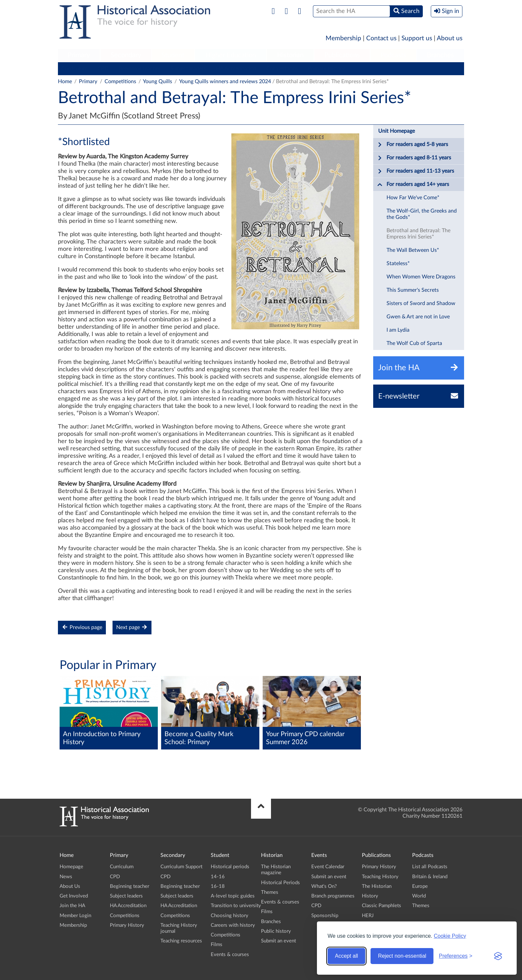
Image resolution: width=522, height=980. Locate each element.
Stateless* (398, 263)
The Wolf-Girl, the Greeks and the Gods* (422, 214)
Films (217, 945)
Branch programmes (333, 896)
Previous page (82, 627)
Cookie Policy (450, 936)
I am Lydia (398, 330)
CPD (103, 69)
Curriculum (74, 69)
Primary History (326, 69)
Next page (132, 627)
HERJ (368, 916)
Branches (440, 55)
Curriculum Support (181, 867)
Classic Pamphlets (382, 906)
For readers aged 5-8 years (413, 145)
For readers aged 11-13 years (416, 171)
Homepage (71, 867)
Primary (79, 55)
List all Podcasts (430, 867)
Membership (343, 38)
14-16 (218, 877)
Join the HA (72, 906)
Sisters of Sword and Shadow (421, 303)
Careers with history (233, 925)
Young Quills (157, 82)
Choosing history (230, 916)
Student (173, 55)
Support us (417, 38)
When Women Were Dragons (421, 277)
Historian (290, 55)
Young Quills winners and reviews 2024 (225, 82)
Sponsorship (325, 916)
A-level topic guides (233, 896)
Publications (342, 55)
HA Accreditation (236, 69)
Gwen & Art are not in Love (418, 317)
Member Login (75, 916)
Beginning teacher (139, 69)
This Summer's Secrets (413, 290)
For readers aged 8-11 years (414, 158)
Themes (270, 892)
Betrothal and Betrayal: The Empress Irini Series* (418, 234)
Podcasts (393, 55)
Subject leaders (188, 69)
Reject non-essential (402, 956)
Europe (420, 886)
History (370, 896)
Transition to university (236, 906)
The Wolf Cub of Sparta (414, 343)
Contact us (381, 38)
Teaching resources (181, 941)
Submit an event (278, 941)
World (419, 896)
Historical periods (230, 867)
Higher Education (231, 55)
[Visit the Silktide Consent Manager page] (498, 956)
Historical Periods (280, 883)
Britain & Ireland (430, 877)
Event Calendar (328, 867)
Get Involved (74, 896)
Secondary (126, 55)
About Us (70, 886)
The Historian (377, 886)
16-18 (218, 886)
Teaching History (380, 877)
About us (450, 38)
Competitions (282, 69)
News (66, 877)
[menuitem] (79, 56)
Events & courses (230, 955)
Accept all (346, 956)
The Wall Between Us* (413, 250)
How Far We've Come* (413, 198)
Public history (276, 931)
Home (65, 82)
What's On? (324, 886)
